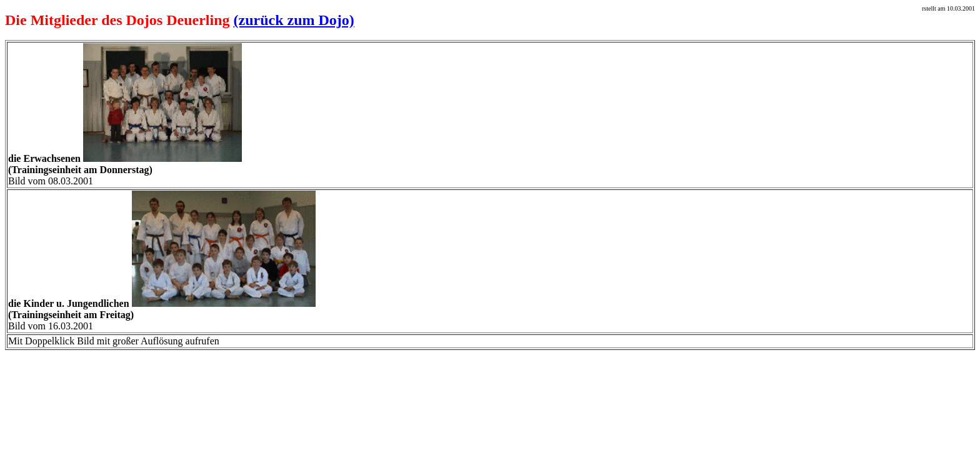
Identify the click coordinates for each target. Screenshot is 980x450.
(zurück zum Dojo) (294, 20)
